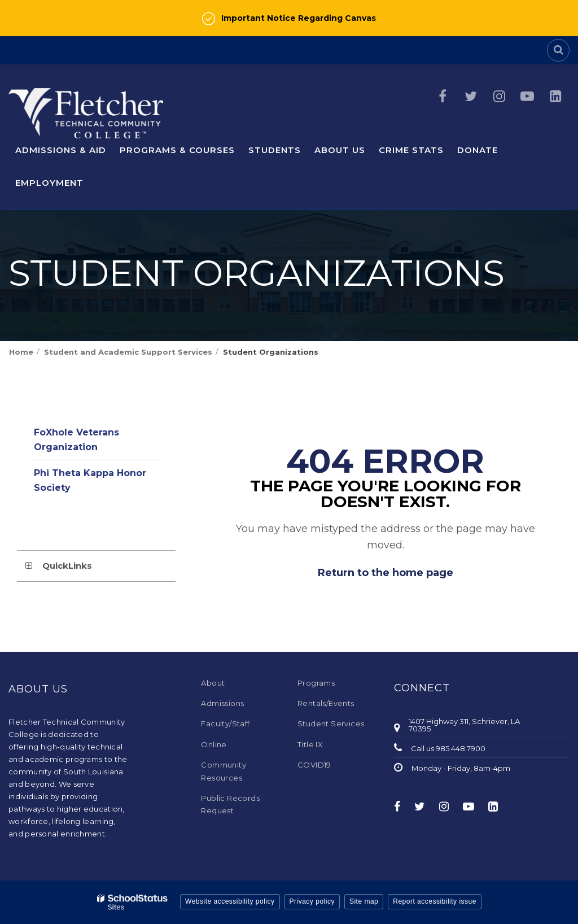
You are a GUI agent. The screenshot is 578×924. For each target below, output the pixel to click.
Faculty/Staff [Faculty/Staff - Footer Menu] (225, 723)
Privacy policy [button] (312, 901)
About (213, 683)
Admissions (222, 703)
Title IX (310, 744)
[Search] (558, 50)
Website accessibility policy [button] (230, 901)
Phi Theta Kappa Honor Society (90, 480)
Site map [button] (364, 901)
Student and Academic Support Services (128, 352)
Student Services (331, 723)
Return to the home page (386, 573)
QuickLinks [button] (67, 566)
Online (214, 744)
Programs (316, 683)
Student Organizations (271, 352)
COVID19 (314, 765)
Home (21, 352)
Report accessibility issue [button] (435, 901)
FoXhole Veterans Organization (76, 440)
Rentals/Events (326, 703)
